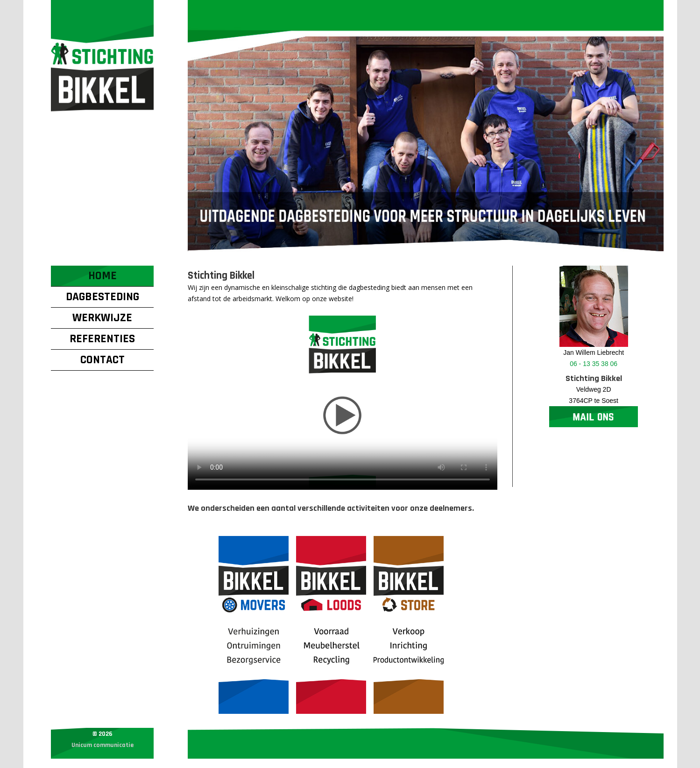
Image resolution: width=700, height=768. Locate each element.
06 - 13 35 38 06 (594, 364)
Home (103, 276)
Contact (103, 360)
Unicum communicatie (103, 745)
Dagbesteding (103, 297)
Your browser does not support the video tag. (343, 403)
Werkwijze (102, 318)
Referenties (102, 339)
